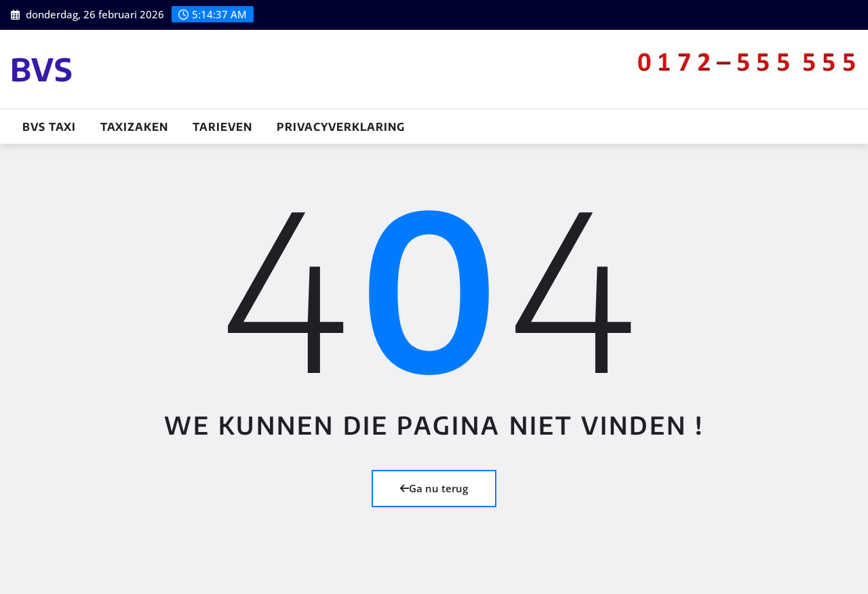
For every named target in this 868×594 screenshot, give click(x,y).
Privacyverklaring (341, 127)
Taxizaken (134, 127)
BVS (42, 69)
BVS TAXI (49, 127)
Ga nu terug (434, 488)
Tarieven (222, 127)
